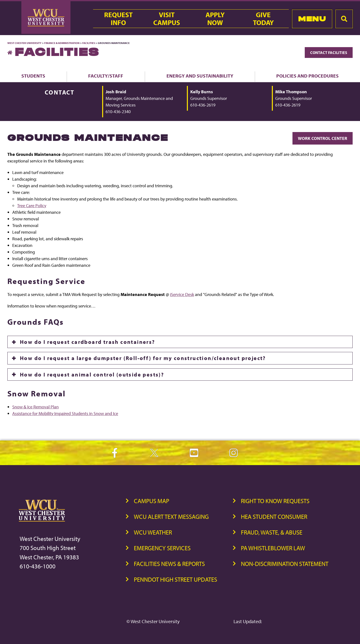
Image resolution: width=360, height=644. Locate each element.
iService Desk (182, 294)
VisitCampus (167, 19)
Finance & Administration (62, 43)
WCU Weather (153, 532)
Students (33, 76)
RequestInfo (118, 19)
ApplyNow (215, 19)
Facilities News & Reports (169, 564)
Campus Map (152, 501)
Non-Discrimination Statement (285, 564)
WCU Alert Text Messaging (171, 517)
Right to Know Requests (275, 501)
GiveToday (263, 19)
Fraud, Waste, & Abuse (272, 532)
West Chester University (24, 43)
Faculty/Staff (106, 76)
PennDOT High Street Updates (175, 579)
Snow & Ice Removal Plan (35, 407)
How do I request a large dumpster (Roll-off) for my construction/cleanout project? (143, 358)
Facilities (89, 43)
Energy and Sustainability (200, 76)
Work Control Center (323, 138)
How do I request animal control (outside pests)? (92, 375)
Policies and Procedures (307, 76)
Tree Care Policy (32, 206)
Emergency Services (162, 548)
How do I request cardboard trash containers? (88, 342)
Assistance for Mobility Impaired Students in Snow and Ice (65, 413)
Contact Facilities (329, 53)
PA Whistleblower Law (273, 548)
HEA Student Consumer (274, 517)
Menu (312, 19)
